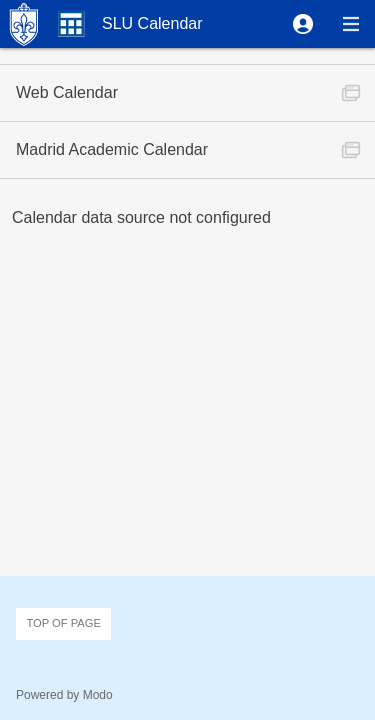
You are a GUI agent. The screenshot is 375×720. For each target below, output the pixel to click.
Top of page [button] (63, 623)
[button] (303, 24)
